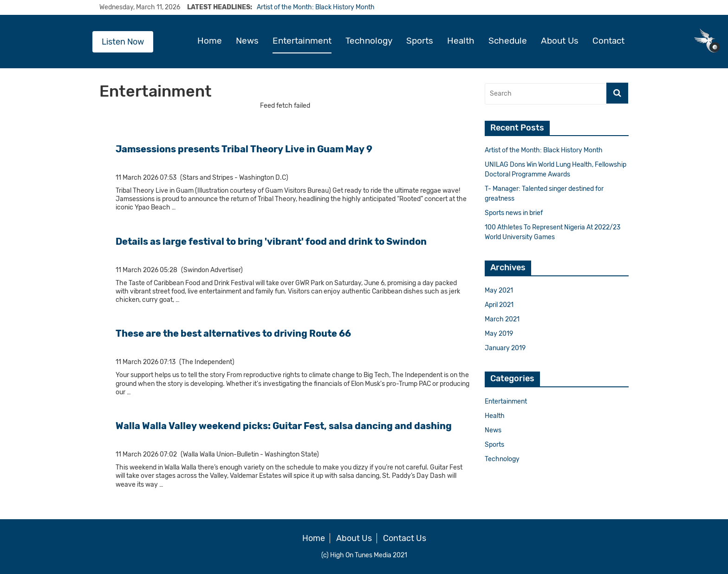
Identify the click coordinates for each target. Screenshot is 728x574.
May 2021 (499, 290)
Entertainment (302, 41)
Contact (608, 41)
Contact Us (405, 538)
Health (461, 41)
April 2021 (499, 305)
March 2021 (502, 319)
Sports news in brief (514, 213)
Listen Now (123, 42)
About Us (560, 41)
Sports (420, 41)
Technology (369, 41)
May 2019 (499, 334)
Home (210, 41)
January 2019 (505, 348)
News (247, 41)
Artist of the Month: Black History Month (316, 7)
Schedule (508, 41)
